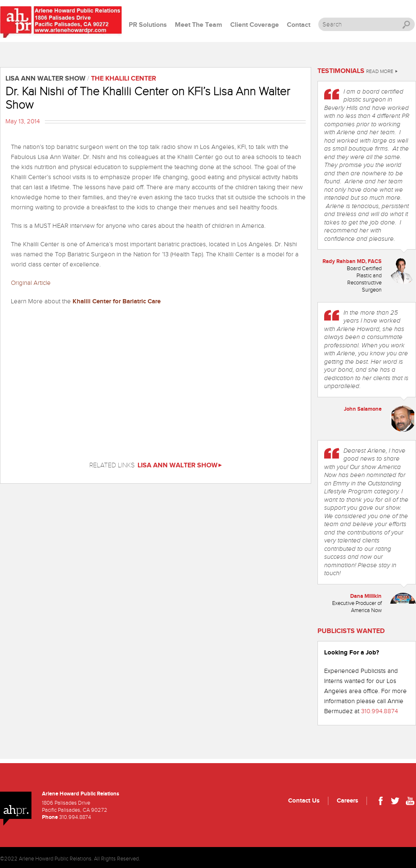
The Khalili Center (123, 79)
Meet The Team (199, 25)
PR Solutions (148, 25)
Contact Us (304, 801)
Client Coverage (255, 25)
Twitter (395, 802)
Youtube (410, 802)
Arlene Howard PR (61, 22)
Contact (299, 25)
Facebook (381, 802)
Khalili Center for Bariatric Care (116, 301)
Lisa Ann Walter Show (180, 465)
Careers (347, 801)
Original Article (31, 283)
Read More (382, 71)
